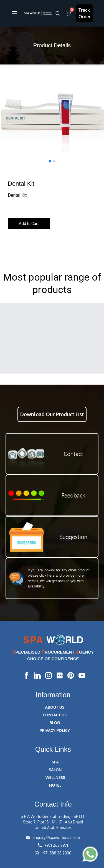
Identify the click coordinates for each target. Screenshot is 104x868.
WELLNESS (55, 777)
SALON (55, 770)
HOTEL (55, 785)
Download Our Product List (52, 414)
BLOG (55, 723)
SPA (55, 762)
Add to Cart (29, 224)
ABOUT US (55, 707)
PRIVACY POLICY (55, 730)
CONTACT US (55, 715)
